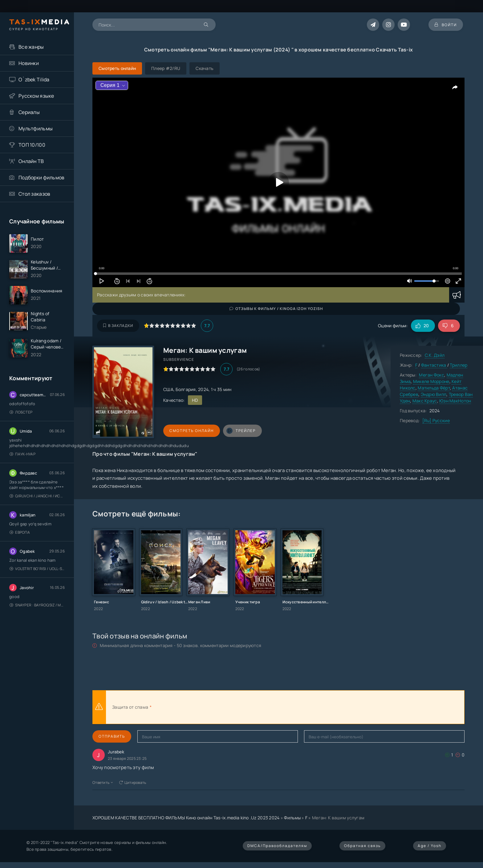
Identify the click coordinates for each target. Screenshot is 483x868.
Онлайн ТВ (31, 161)
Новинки (29, 63)
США (168, 389)
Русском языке (36, 96)
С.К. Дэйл (435, 355)
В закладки (118, 326)
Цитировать (133, 782)
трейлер (241, 431)
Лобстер (21, 412)
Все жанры (31, 47)
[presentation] (221, 707)
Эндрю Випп (434, 394)
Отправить (112, 736)
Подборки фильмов (41, 177)
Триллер (459, 365)
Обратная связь (362, 846)
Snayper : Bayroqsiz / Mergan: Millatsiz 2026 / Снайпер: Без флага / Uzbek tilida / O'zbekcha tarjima (37, 605)
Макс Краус (425, 401)
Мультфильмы (36, 128)
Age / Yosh (430, 846)
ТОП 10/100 (32, 145)
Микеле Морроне (431, 381)
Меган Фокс (432, 375)
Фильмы (292, 818)
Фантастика (434, 365)
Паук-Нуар (22, 454)
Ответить (103, 782)
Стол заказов (34, 194)
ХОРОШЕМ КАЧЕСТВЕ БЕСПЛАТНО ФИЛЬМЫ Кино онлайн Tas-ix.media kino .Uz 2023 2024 (186, 818)
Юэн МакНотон (455, 401)
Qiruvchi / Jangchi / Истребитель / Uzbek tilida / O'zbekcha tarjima (37, 496)
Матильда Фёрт (434, 388)
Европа (20, 532)
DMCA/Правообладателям (277, 846)
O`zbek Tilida (34, 79)
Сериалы (29, 112)
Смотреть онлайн (192, 431)
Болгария (186, 389)
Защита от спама (130, 707)
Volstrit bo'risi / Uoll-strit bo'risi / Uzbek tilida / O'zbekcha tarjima (37, 569)
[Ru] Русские (436, 420)
